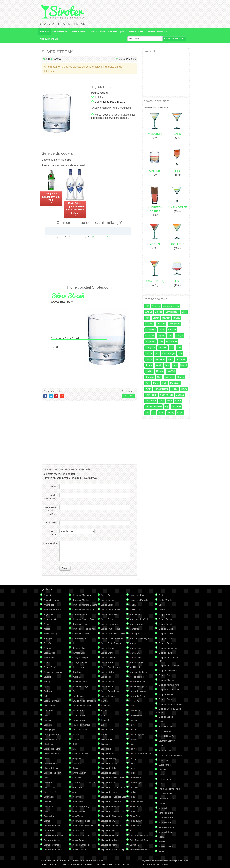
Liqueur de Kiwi (108, 821)
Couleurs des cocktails (101, 237)
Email (50, 497)
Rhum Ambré (136, 806)
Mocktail (149, 371)
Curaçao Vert (78, 667)
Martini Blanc (136, 648)
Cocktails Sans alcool (50, 39)
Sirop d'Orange (166, 619)
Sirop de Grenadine (168, 670)
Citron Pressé (50, 792)
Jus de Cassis (108, 595)
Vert (147, 413)
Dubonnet (77, 677)
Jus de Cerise (107, 600)
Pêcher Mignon (137, 734)
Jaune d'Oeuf (79, 787)
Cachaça (149, 324)
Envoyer (65, 568)
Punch (148, 389)
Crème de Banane (52, 826)
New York (171, 371)
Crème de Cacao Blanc (54, 835)
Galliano (76, 739)
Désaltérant (172, 341)
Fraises (76, 734)
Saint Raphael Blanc (139, 835)
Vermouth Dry (165, 822)
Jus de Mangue (108, 658)
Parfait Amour (136, 715)
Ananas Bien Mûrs (52, 610)
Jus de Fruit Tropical (110, 629)
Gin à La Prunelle (80, 754)
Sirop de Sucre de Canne (170, 704)
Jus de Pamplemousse (112, 667)
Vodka (161, 413)
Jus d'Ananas (79, 811)
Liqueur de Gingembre (111, 816)
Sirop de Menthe (166, 680)
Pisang (133, 758)
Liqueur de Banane (110, 763)
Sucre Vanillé (165, 765)
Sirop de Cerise (166, 634)
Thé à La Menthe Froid (169, 789)
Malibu (133, 605)
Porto (165, 383)
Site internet (50, 523)
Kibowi (104, 710)
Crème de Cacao (51, 830)
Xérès (161, 851)
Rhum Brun (135, 816)
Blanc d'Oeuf (50, 667)
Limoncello (106, 749)
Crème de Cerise (51, 845)
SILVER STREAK (57, 52)
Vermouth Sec (165, 832)
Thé (160, 784)
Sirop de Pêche (166, 694)
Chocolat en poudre (53, 773)
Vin (154, 413)
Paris (148, 383)
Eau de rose (78, 696)
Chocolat (172, 330)
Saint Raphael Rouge (140, 840)
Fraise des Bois (80, 730)
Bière (184, 312)
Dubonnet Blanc (80, 682)
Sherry (162, 610)
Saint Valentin (167, 395)
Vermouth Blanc (166, 813)
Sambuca (134, 845)
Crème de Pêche (80, 624)
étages (180, 413)
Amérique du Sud (171, 306)
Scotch (162, 595)
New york (150, 377)
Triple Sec (176, 407)
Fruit (157, 353)
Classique (150, 336)
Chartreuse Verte (51, 754)
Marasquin (135, 634)
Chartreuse (150, 330)
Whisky (171, 413)
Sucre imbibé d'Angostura (170, 755)
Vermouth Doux (166, 818)
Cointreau (48, 806)
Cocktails (44, 32)
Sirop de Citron (166, 638)
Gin (48, 59)
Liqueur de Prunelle (139, 600)
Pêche (133, 730)
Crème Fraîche (79, 638)
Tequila (178, 401)
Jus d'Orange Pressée (83, 826)
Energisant (150, 347)
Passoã (133, 720)
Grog (170, 359)
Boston (156, 318)
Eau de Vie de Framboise (84, 701)
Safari (133, 830)
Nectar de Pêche (138, 696)
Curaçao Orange (80, 658)
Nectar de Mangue (138, 691)
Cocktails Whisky (97, 32)
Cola (170, 336)
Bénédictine (49, 658)
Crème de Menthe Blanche (85, 605)
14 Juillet (156, 306)
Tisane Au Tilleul (166, 798)
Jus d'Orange (79, 816)
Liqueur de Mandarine (111, 826)
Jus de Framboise (109, 624)
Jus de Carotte (79, 850)
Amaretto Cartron (52, 600)
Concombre (49, 816)
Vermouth (163, 808)
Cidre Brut (48, 782)
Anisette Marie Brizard (113, 102)
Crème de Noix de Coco (83, 619)
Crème (47, 821)
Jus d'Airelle (78, 802)
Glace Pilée (78, 763)
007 (147, 306)
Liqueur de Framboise (111, 802)
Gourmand (160, 359)
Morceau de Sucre (138, 672)
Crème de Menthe (81, 600)
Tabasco (162, 770)
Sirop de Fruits (165, 653)
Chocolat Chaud (51, 768)
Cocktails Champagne (157, 32)
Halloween (181, 359)
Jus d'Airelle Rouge (81, 806)
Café (46, 696)
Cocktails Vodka (78, 32)
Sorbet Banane (166, 726)
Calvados (161, 324)
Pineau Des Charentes (140, 754)
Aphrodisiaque (172, 312)
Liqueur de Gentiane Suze (113, 811)
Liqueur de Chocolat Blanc (113, 778)
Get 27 (75, 744)
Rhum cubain (136, 821)
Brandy (177, 318)
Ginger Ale (77, 758)
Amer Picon (49, 605)
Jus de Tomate (108, 696)
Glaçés (57, 59)
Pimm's (133, 749)
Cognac (161, 336)
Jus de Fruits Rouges (111, 643)
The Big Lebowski (154, 407)
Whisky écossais (166, 846)
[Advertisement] (89, 261)
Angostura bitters (51, 619)
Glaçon (76, 768)
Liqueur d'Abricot (109, 754)
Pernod (133, 739)
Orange (181, 377)
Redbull (174, 389)
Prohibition (175, 383)
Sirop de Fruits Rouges (169, 666)
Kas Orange (107, 706)
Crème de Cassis (52, 840)
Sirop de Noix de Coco (169, 690)
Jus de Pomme (108, 682)
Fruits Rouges (169, 353)
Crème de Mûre (80, 614)
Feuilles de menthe (81, 725)
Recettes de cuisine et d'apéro (161, 860)
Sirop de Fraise (166, 643)
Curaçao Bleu (79, 653)
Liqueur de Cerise (109, 773)
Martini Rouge (136, 662)
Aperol (47, 629)
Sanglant (180, 395)
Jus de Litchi (107, 653)
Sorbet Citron (165, 731)
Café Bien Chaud (52, 701)
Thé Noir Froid (165, 794)
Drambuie (77, 672)
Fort (172, 347)
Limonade (106, 744)
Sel (160, 605)
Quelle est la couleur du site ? (50, 511)
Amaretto (48, 595)
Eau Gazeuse (79, 710)
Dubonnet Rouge (80, 686)
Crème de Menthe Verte (83, 610)
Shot (162, 401)
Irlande (159, 365)
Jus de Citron (107, 605)
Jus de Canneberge (81, 845)
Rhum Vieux (136, 826)
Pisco (132, 763)
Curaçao (179, 336)
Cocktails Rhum (60, 32)
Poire (132, 768)
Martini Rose (136, 658)
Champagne (174, 324)
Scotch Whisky (165, 600)
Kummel (105, 720)
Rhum (184, 389)
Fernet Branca (79, 715)
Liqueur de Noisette (110, 840)
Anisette (47, 624)
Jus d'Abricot (78, 797)
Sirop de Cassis (166, 629)
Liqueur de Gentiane (111, 806)
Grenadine (77, 778)
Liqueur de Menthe (110, 835)
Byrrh (46, 686)
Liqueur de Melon (109, 830)
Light (175, 365)
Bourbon (166, 318)
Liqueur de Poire (137, 595)
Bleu (147, 318)
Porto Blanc (135, 778)
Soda (169, 401)
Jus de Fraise (107, 619)
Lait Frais (105, 734)
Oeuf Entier (135, 710)
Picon (132, 744)
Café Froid (48, 710)
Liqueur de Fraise (109, 792)
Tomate (162, 803)
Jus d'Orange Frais (81, 821)
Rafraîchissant (161, 389)
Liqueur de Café (109, 768)
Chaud (162, 330)
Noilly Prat (135, 701)
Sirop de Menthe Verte (169, 685)
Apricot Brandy (50, 634)
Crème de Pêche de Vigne (84, 629)
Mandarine (135, 614)
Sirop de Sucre (165, 699)
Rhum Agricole (137, 802)
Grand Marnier (79, 773)
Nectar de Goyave (138, 686)
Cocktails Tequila (116, 32)
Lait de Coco (107, 730)
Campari (48, 720)
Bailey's (47, 643)
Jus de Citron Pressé (111, 610)
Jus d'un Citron (79, 830)
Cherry (47, 758)
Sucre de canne (166, 750)
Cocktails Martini (135, 32)
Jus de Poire (107, 677)
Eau (74, 691)
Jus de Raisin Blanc (110, 691)
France (149, 353)
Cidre (46, 778)
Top (167, 407)
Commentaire (50, 543)
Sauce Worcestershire (140, 850)
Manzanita (135, 629)
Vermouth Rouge (166, 827)
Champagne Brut (51, 734)
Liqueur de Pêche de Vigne (114, 850)
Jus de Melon (107, 662)
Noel (159, 377)
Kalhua (104, 701)
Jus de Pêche (107, 672)
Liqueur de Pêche (109, 845)
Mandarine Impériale (139, 619)
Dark (161, 341)
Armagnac (48, 638)
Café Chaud (49, 706)
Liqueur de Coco (109, 782)
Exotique (163, 347)
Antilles (159, 312)
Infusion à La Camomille (83, 782)
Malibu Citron (136, 610)
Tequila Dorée (165, 779)
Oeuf (132, 706)
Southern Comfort (167, 741)
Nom (53, 487)
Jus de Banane (79, 840)
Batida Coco (49, 653)
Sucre (161, 746)
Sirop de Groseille (167, 675)
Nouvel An (169, 377)
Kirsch (104, 715)
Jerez (75, 792)
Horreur (149, 365)
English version (127, 59)
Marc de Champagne (140, 638)
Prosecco (134, 787)
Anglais (149, 312)
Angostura (48, 614)
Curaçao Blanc (79, 648)
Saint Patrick (151, 395)
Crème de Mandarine (82, 595)
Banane (47, 648)
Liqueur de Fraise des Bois (113, 797)
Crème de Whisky (81, 634)
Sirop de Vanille (166, 717)
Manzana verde (137, 624)
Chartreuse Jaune (52, 749)
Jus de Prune (107, 686)
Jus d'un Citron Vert (81, 835)
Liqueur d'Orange (109, 758)
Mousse (160, 371)
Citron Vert (48, 797)
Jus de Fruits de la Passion (114, 634)
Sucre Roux (164, 760)
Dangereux (150, 341)
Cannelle (48, 725)
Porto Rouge (136, 782)
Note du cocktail (52, 533)
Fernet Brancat (79, 720)
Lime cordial (107, 739)
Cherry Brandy (50, 763)
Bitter (46, 662)
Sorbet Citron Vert (167, 736)
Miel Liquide (135, 667)
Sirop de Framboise (168, 648)
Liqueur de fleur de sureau (113, 787)
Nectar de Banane (138, 682)
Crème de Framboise (53, 850)
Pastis (156, 383)
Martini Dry (135, 653)
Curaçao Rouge (80, 662)
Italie (167, 365)
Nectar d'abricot (137, 677)
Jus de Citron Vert (109, 614)
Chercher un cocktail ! (174, 39)
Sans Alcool (151, 401)
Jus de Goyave (108, 648)
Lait (103, 725)
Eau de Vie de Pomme (83, 706)
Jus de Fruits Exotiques (112, 638)
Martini (184, 365)
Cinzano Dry (49, 787)
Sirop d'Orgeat (165, 624)
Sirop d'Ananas (166, 614)
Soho (161, 722)
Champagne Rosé (52, 739)
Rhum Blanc (136, 811)
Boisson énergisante (53, 672)
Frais (179, 347)
